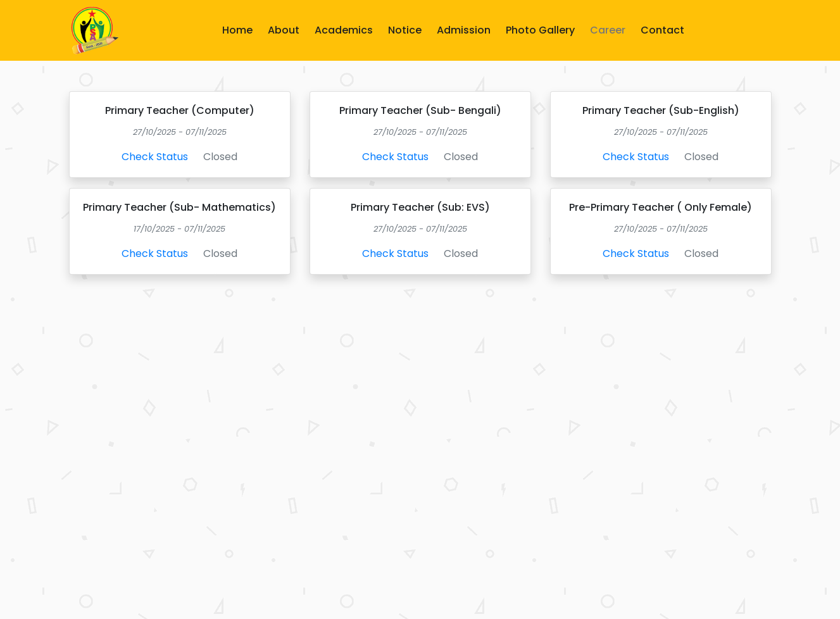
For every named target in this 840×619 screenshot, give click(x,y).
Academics (344, 30)
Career (608, 30)
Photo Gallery (540, 30)
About (284, 30)
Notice (405, 30)
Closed (220, 157)
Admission (464, 30)
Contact (662, 30)
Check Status (155, 157)
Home (237, 30)
